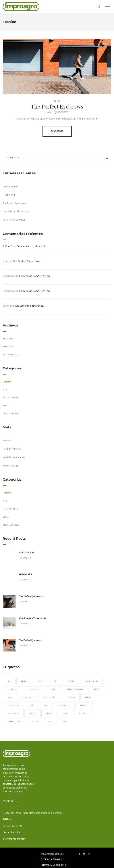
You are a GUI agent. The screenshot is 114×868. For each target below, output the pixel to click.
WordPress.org (11, 466)
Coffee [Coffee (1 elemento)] (71, 681)
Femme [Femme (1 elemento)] (53, 689)
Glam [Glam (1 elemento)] (10, 697)
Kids (5, 390)
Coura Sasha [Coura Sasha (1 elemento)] (91, 681)
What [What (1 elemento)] (65, 721)
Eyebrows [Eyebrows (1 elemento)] (12, 689)
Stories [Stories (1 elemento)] (83, 713)
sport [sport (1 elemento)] (65, 713)
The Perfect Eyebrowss (14, 203)
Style (6, 405)
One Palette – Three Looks (16, 211)
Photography (10, 397)
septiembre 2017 (11, 355)
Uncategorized (11, 414)
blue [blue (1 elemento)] (40, 681)
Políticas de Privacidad (52, 859)
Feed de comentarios (14, 457)
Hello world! (9, 195)
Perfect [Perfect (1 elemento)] (84, 705)
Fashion (57, 101)
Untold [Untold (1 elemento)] (35, 721)
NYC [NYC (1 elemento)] (46, 705)
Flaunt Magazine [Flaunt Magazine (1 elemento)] (75, 689)
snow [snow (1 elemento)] (49, 713)
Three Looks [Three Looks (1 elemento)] (14, 721)
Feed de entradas (12, 449)
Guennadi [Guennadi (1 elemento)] (28, 697)
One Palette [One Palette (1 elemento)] (64, 705)
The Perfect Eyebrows (57, 106)
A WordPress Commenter (16, 246)
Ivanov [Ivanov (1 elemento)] (71, 697)
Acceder (7, 441)
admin (49, 112)
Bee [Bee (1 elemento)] (9, 681)
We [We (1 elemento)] (50, 721)
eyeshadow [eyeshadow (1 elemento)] (33, 689)
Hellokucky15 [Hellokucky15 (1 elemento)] (50, 697)
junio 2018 (8, 346)
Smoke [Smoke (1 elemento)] (32, 713)
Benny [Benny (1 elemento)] (24, 681)
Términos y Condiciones (53, 865)
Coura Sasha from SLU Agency (35, 276)
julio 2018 (8, 339)
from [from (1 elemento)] (96, 689)
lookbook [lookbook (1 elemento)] (13, 705)
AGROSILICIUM (10, 187)
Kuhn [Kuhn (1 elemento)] (88, 697)
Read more (57, 131)
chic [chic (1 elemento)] (55, 681)
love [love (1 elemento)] (31, 705)
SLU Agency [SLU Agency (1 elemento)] (13, 713)
